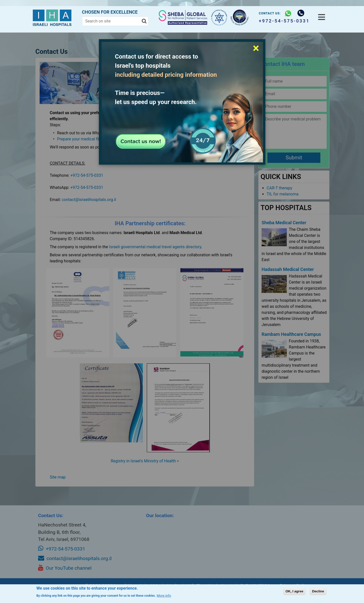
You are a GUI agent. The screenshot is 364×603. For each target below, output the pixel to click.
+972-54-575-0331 (283, 21)
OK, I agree (294, 591)
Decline (318, 591)
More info (164, 596)
